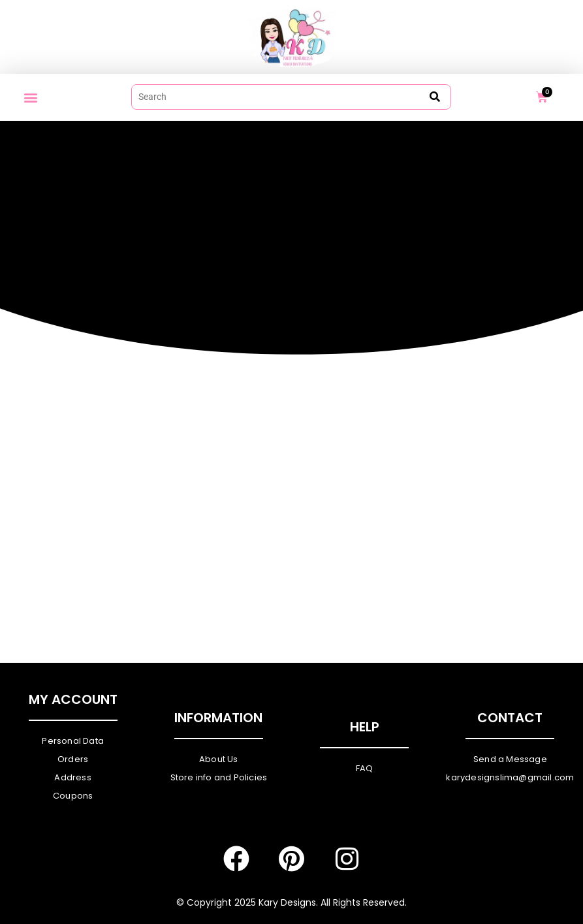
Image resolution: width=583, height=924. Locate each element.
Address (72, 777)
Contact (510, 718)
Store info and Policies (219, 777)
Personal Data (73, 741)
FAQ (365, 768)
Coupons (73, 796)
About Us (219, 759)
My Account (73, 699)
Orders (73, 759)
